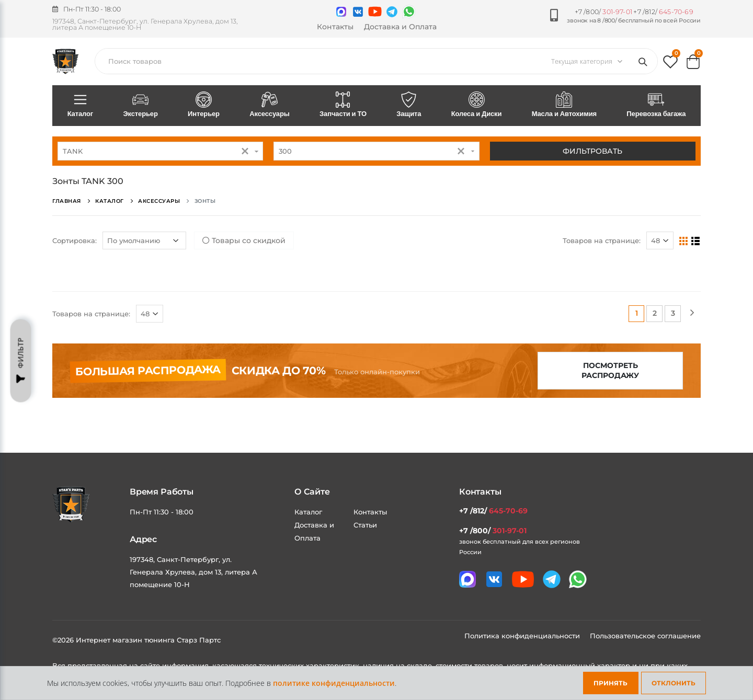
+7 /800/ (603, 12)
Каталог (80, 105)
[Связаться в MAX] (341, 12)
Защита (409, 105)
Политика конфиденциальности (523, 636)
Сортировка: (75, 240)
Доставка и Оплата (400, 27)
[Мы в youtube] (375, 12)
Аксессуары (270, 105)
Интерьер (203, 105)
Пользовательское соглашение (645, 636)
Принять (611, 683)
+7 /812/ (663, 12)
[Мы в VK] (358, 12)
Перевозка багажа (656, 105)
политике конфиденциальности (334, 683)
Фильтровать (592, 151)
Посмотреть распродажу (610, 370)
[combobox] (160, 151)
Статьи (365, 525)
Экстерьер (141, 105)
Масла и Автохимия (564, 105)
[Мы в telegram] (392, 12)
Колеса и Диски (476, 105)
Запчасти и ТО (343, 105)
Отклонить (674, 683)
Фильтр (21, 360)
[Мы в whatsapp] (409, 12)
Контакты (335, 27)
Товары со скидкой (244, 240)
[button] (670, 64)
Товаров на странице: (602, 240)
